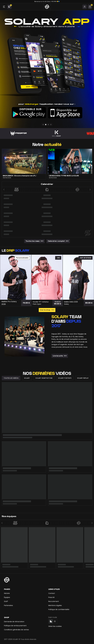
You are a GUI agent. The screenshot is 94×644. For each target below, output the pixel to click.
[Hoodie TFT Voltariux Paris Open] (47, 277)
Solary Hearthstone (44, 378)
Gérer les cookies (55, 626)
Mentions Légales (55, 605)
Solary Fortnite (65, 378)
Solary (27, 378)
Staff (6, 601)
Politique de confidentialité (59, 609)
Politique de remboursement (15, 626)
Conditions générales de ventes (16, 630)
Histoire (7, 593)
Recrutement (54, 601)
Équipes (7, 597)
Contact (52, 593)
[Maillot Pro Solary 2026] (16, 277)
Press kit (51, 597)
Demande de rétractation (14, 622)
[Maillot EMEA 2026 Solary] (78, 277)
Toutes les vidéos (11, 378)
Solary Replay (83, 378)
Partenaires (8, 605)
